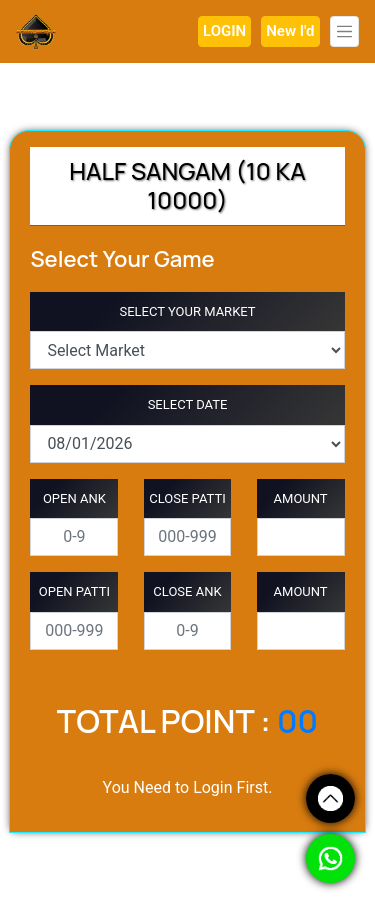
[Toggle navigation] (345, 31)
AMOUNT (301, 498)
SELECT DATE (188, 404)
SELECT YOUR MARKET (187, 311)
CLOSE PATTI (187, 498)
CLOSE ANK (187, 591)
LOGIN (224, 31)
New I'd (290, 31)
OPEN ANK (74, 498)
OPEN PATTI (74, 591)
